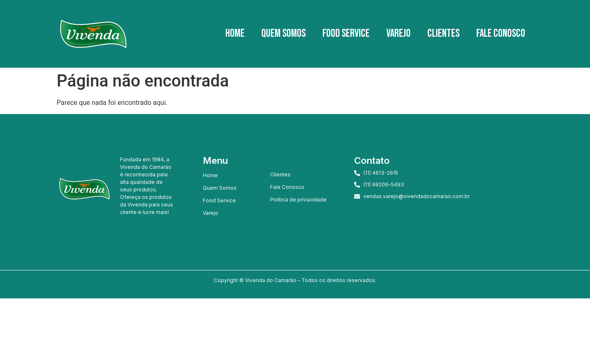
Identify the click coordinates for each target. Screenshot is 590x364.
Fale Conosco (501, 34)
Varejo (398, 34)
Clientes (443, 34)
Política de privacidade (298, 200)
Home (235, 34)
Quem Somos (284, 34)
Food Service (346, 34)
